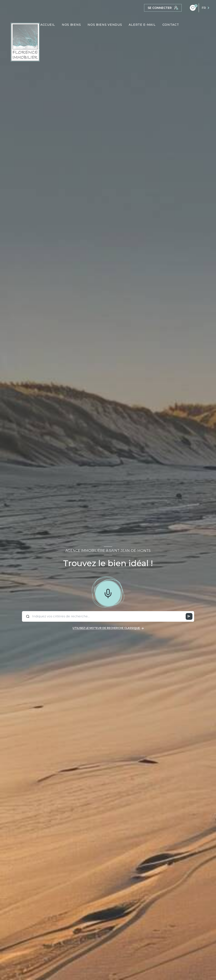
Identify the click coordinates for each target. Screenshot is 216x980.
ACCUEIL (48, 25)
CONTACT (171, 25)
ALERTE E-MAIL (142, 25)
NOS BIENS (71, 25)
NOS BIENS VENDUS (105, 25)
